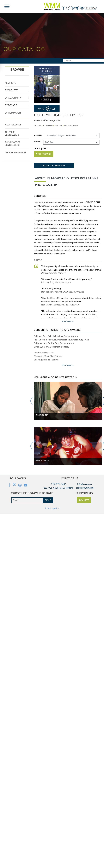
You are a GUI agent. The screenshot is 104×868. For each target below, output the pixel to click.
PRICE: (42, 149)
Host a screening (54, 165)
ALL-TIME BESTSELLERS (12, 134)
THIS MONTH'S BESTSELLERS (12, 144)
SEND (48, 500)
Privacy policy (52, 508)
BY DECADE (11, 105)
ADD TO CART (44, 154)
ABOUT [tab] (40, 178)
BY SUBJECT (11, 90)
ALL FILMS (10, 83)
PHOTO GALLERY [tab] (46, 185)
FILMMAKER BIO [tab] (58, 178)
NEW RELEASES (13, 125)
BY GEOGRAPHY (13, 98)
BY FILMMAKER (13, 113)
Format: (37, 141)
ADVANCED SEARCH (15, 153)
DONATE (84, 500)
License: (38, 135)
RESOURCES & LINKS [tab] (85, 178)
